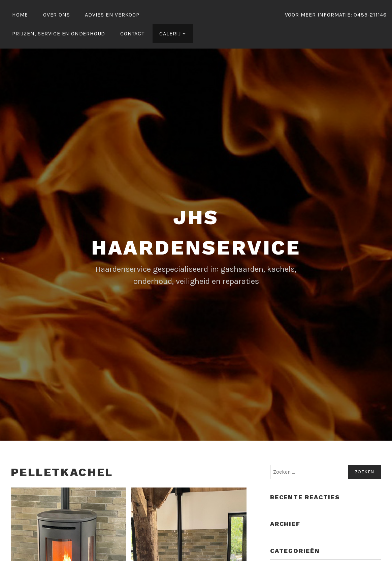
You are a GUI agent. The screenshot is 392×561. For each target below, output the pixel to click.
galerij (170, 34)
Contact (132, 34)
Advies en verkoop (112, 15)
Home (20, 15)
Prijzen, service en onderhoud (59, 34)
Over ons (56, 15)
